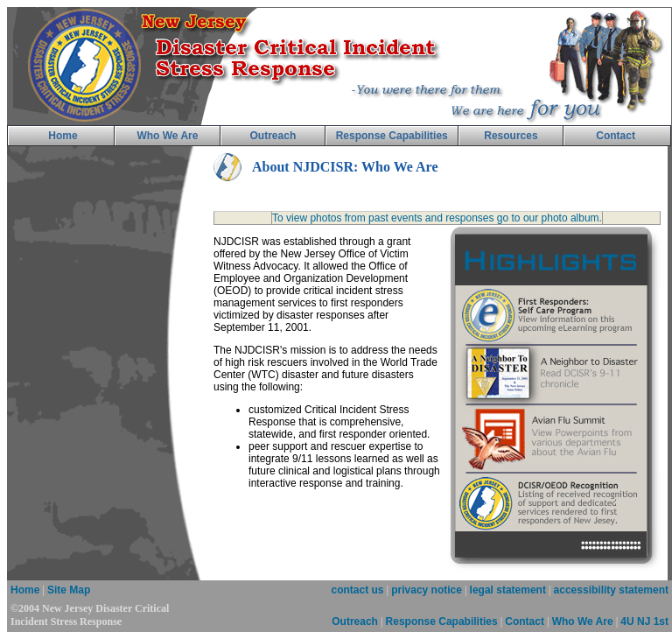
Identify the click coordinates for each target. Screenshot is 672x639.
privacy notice (427, 590)
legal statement (508, 590)
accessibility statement (611, 590)
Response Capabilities (442, 621)
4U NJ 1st (644, 621)
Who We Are (583, 621)
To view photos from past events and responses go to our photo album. (437, 218)
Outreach (355, 621)
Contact (525, 621)
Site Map (69, 590)
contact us (358, 590)
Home (25, 590)
